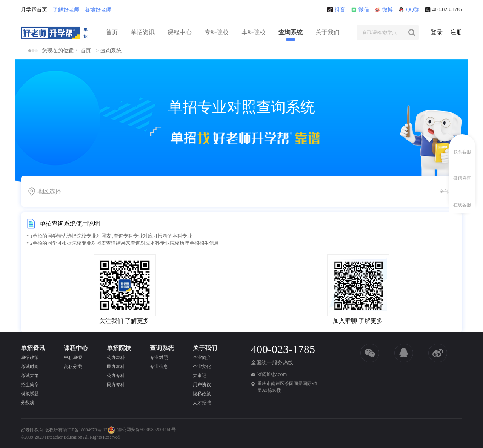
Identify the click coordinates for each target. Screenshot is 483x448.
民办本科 (116, 367)
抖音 (336, 10)
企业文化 (202, 367)
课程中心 (180, 32)
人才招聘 (202, 403)
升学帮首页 (34, 10)
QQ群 (409, 10)
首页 (112, 32)
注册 (456, 32)
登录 (437, 32)
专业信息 (159, 367)
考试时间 (30, 367)
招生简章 (30, 385)
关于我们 (328, 32)
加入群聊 (345, 321)
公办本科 (116, 357)
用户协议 (202, 385)
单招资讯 (143, 32)
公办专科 (116, 376)
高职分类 (73, 367)
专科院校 (217, 32)
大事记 (200, 376)
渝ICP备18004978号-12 (85, 430)
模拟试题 (30, 394)
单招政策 (30, 357)
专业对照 (159, 357)
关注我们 (111, 321)
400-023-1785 (444, 10)
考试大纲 (30, 376)
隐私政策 (202, 394)
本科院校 (254, 32)
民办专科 (116, 385)
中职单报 (73, 357)
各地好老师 (98, 10)
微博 (384, 10)
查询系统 (291, 32)
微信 (360, 10)
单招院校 (119, 348)
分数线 (28, 403)
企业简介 (202, 357)
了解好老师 (66, 10)
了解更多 (137, 321)
